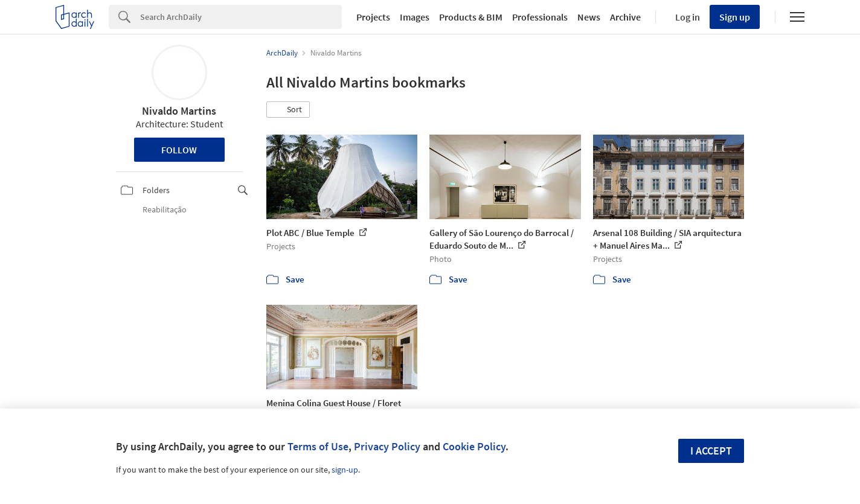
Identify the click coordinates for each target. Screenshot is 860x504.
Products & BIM (471, 17)
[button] (288, 110)
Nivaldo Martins (179, 111)
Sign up (735, 17)
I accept (711, 451)
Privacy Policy (387, 446)
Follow (179, 150)
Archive (625, 17)
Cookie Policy (474, 446)
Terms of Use (318, 446)
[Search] (241, 17)
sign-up (345, 470)
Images (415, 17)
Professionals (540, 17)
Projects (373, 17)
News (589, 17)
